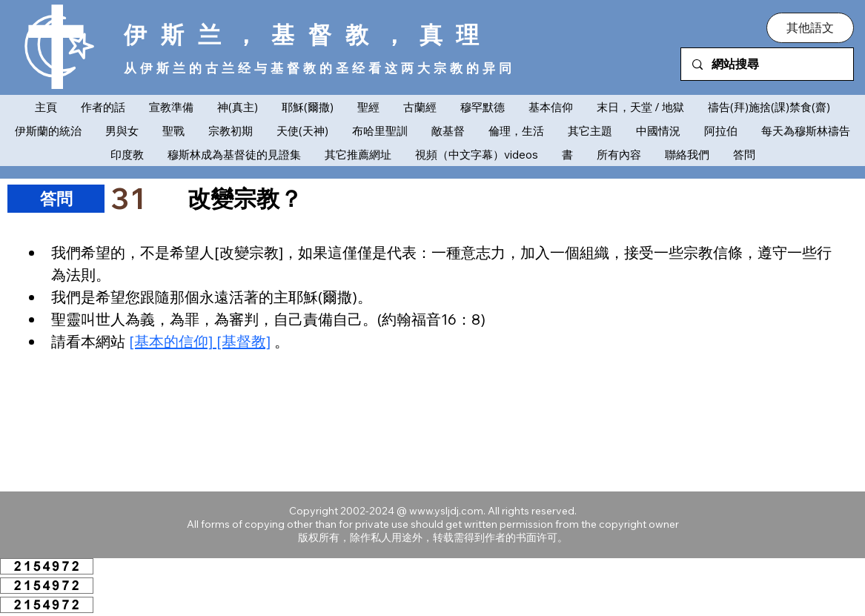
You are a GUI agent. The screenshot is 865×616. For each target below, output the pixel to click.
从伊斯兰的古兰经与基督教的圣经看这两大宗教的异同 (319, 68)
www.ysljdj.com (446, 511)
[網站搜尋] (767, 64)
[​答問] (56, 199)
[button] (810, 27)
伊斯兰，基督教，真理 (309, 34)
